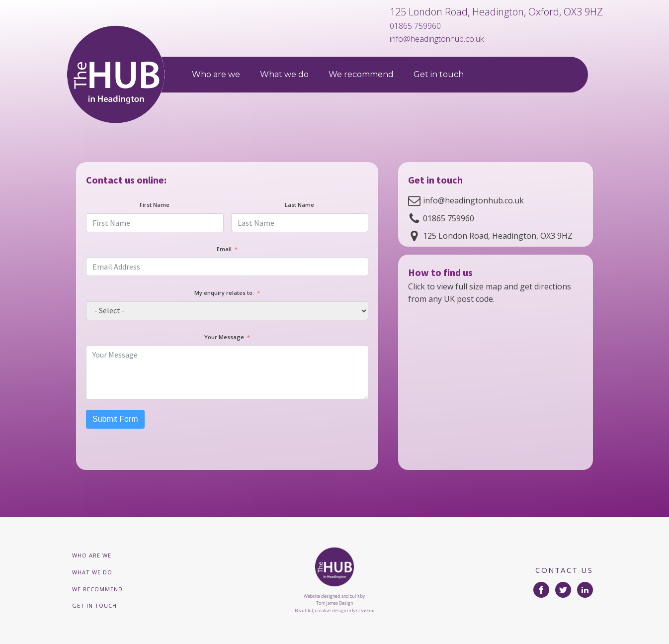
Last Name (299, 205)
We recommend (361, 74)
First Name (155, 205)
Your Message (224, 337)
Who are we (216, 74)
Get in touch (439, 74)
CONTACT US (564, 570)
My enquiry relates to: (224, 293)
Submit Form (115, 419)
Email (224, 249)
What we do (284, 74)
